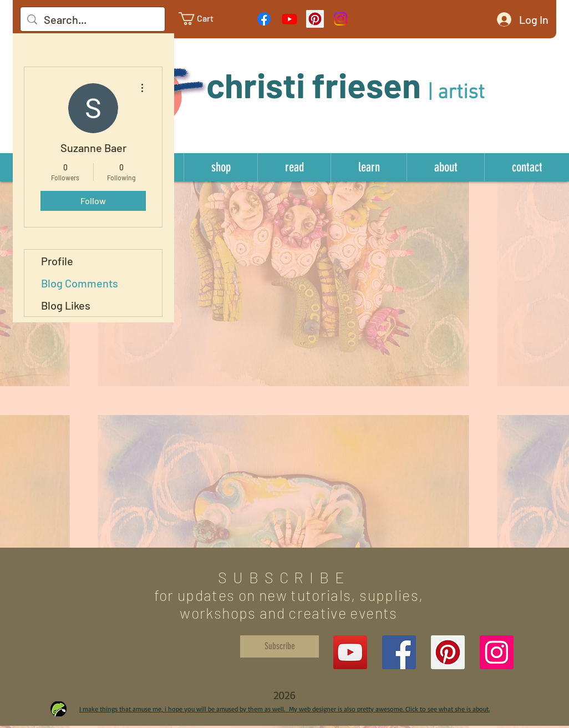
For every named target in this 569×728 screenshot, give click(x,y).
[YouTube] (350, 652)
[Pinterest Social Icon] (315, 19)
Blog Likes (66, 305)
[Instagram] (341, 19)
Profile (57, 261)
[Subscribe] (280, 646)
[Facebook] (264, 19)
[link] (205, 19)
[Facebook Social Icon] (399, 652)
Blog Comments (80, 283)
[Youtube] (289, 19)
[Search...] (93, 19)
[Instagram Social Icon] (497, 652)
